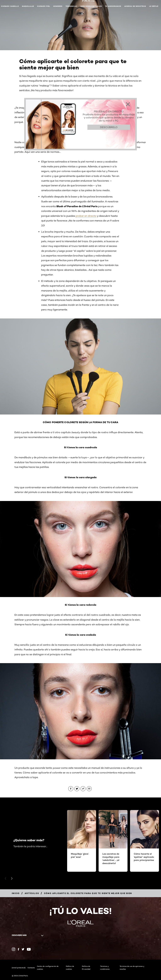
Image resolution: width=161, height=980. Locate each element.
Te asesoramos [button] (113, 6)
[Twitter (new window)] (23, 949)
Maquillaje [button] (28, 6)
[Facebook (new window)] (18, 949)
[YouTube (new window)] (29, 949)
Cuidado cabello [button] (10, 6)
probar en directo (86, 216)
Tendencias (71, 6)
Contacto (31, 968)
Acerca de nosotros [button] (135, 6)
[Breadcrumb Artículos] (32, 893)
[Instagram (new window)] (14, 949)
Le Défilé (154, 6)
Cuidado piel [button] (44, 6)
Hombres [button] (58, 6)
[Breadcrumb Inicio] (16, 893)
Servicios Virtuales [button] (91, 6)
